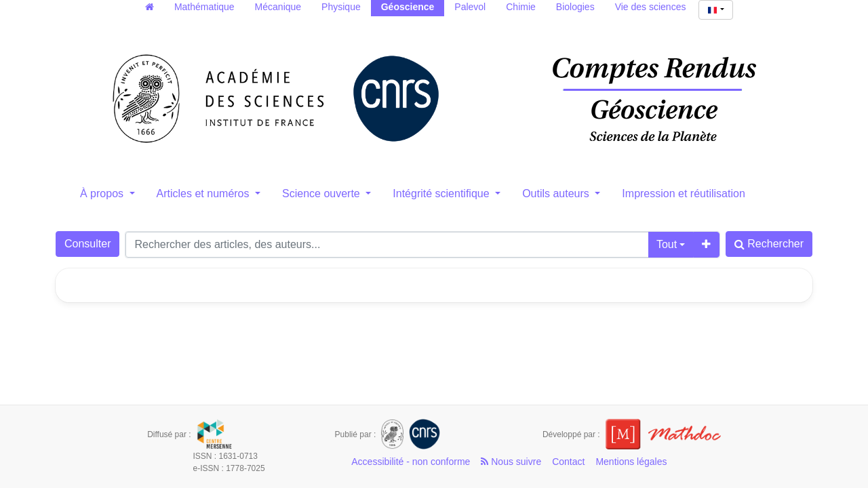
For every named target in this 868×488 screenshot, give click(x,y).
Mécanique (278, 7)
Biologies (575, 7)
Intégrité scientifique (442, 194)
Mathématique (204, 7)
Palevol (470, 7)
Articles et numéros (204, 194)
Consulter (87, 244)
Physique (341, 7)
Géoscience (408, 7)
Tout (667, 244)
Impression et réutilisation (683, 194)
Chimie (521, 7)
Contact (568, 462)
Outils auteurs (557, 194)
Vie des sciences (651, 7)
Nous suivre (511, 462)
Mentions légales (631, 462)
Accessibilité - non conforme (411, 462)
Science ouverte (322, 194)
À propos (103, 194)
